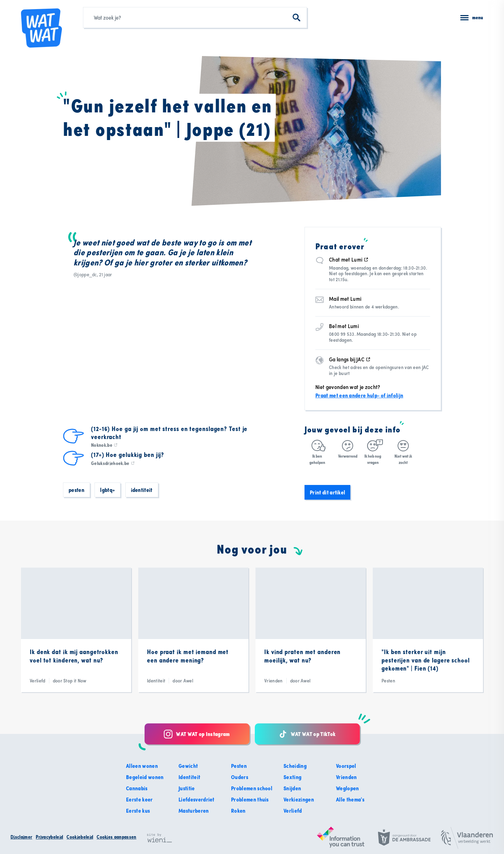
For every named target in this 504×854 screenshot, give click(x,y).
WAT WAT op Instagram (197, 734)
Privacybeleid (49, 837)
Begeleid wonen (145, 777)
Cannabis (137, 788)
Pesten (76, 490)
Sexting (292, 777)
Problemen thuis (250, 799)
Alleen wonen (142, 766)
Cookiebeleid (80, 837)
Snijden (292, 788)
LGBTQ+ (107, 490)
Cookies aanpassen (116, 837)
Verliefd (293, 811)
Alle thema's (350, 799)
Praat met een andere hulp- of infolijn (359, 395)
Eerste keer (139, 799)
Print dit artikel (327, 492)
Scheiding (295, 766)
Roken (238, 811)
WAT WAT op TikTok (307, 734)
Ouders (240, 777)
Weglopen (348, 788)
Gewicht (188, 766)
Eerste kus (138, 811)
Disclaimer (21, 837)
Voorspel (346, 766)
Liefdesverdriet (197, 799)
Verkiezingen (299, 799)
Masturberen (194, 811)
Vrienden (346, 777)
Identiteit (142, 490)
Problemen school (252, 788)
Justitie (187, 788)
